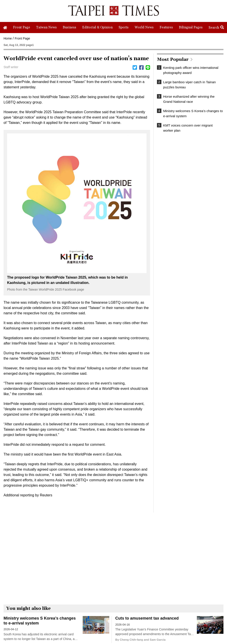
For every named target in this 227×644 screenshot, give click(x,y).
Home (8, 38)
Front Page (22, 38)
